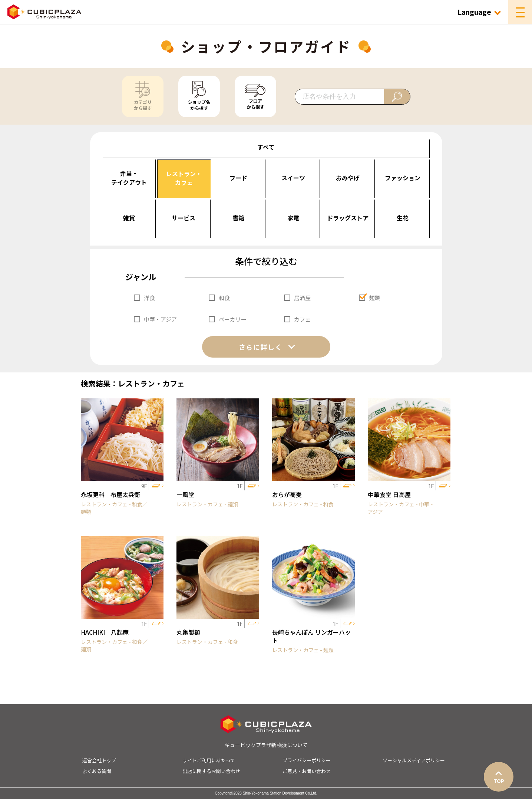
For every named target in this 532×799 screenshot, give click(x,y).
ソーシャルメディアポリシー (414, 760)
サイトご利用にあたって (209, 760)
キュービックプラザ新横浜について (266, 745)
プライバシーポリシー (307, 760)
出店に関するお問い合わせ (211, 771)
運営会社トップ (99, 760)
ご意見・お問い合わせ (307, 771)
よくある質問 (97, 771)
